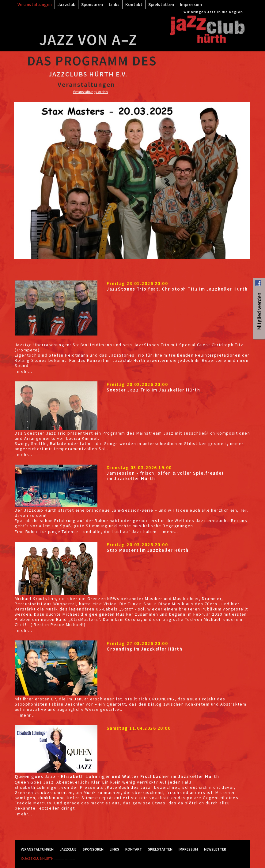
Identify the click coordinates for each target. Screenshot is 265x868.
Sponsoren (92, 4)
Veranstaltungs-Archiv (91, 92)
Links (114, 4)
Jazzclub (66, 4)
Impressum (191, 4)
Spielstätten (161, 4)
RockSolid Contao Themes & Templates (64, 859)
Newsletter (215, 849)
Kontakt (134, 4)
